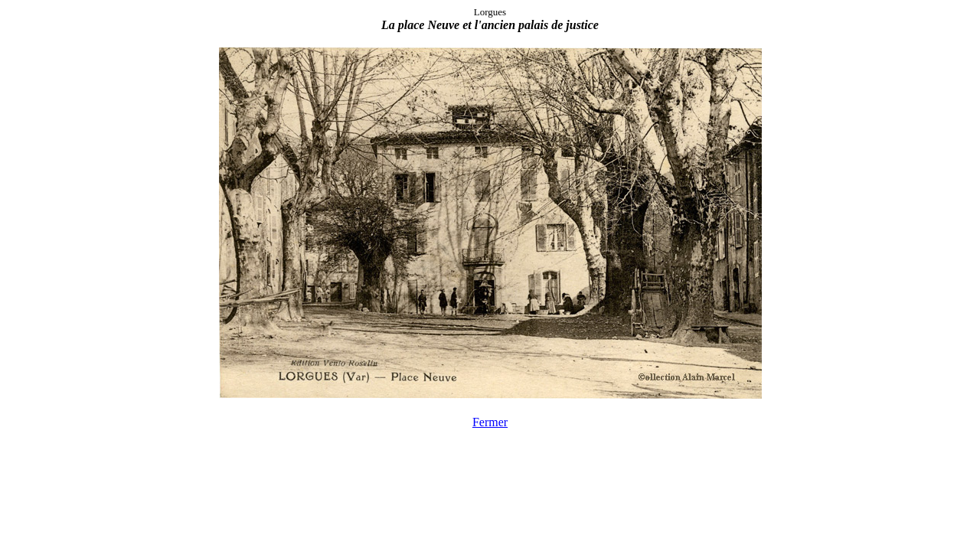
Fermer (490, 422)
